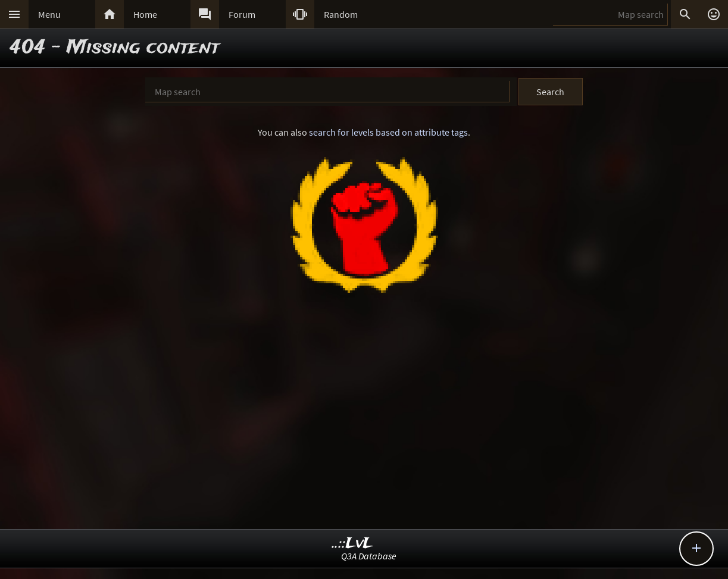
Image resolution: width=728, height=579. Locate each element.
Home (145, 14)
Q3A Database (369, 556)
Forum (242, 14)
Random (341, 14)
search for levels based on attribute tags (388, 132)
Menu (49, 14)
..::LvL (353, 544)
